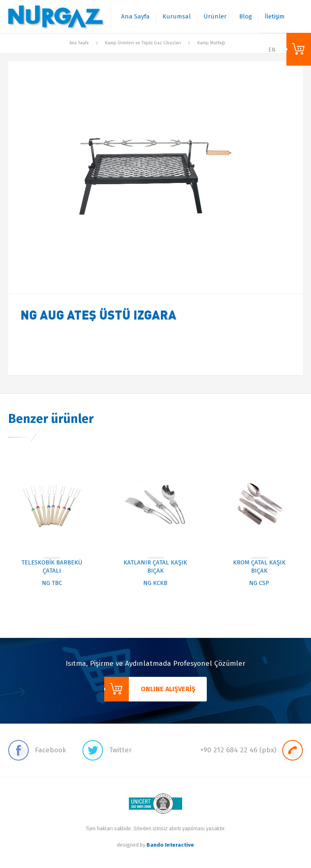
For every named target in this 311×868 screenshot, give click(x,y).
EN (272, 50)
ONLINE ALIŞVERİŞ (299, 49)
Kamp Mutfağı (211, 43)
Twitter (107, 750)
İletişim (275, 16)
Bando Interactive (170, 845)
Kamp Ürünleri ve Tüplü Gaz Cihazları (143, 43)
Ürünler (215, 16)
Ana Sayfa (135, 16)
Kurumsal (177, 16)
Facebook (37, 750)
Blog (246, 16)
